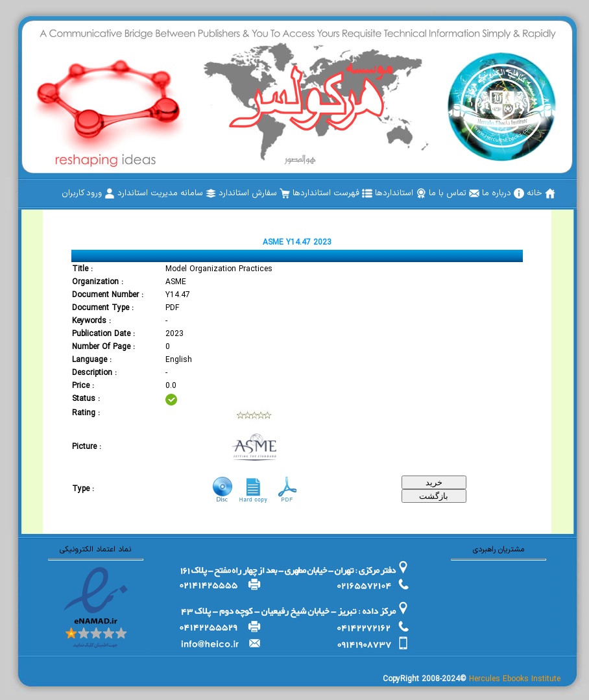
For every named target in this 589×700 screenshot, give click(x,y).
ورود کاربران (88, 193)
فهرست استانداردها (332, 193)
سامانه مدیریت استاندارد (167, 193)
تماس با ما (454, 193)
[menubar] (308, 193)
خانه (541, 193)
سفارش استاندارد (254, 193)
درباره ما (503, 193)
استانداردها (401, 193)
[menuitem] (541, 193)
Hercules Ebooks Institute (515, 679)
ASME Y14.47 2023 (297, 243)
